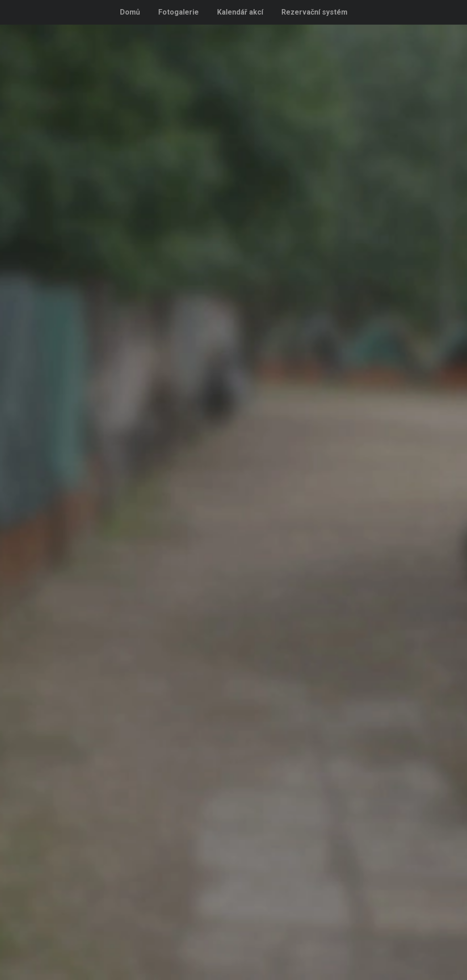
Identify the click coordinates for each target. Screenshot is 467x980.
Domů (130, 12)
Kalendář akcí (240, 12)
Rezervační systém (314, 12)
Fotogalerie (179, 12)
